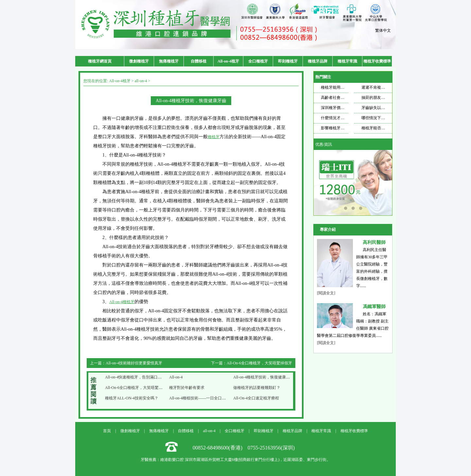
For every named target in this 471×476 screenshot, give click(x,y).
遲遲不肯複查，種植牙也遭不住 (389, 87)
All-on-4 (176, 377)
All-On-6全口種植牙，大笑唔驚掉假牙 (259, 363)
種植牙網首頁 (100, 61)
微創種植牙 (139, 61)
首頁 (107, 431)
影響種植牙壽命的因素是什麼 (346, 128)
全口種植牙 (258, 61)
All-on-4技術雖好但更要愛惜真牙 (134, 363)
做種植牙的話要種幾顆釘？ (257, 388)
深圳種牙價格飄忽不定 (340, 108)
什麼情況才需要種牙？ (340, 118)
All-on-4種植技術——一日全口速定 (199, 398)
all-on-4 (141, 81)
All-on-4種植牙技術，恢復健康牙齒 (263, 377)
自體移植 (199, 61)
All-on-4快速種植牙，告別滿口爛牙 (135, 377)
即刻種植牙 (288, 61)
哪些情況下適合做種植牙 (383, 118)
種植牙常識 (347, 61)
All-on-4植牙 (228, 61)
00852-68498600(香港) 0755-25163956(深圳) (244, 448)
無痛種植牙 (169, 61)
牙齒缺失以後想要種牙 (381, 108)
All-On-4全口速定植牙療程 (256, 398)
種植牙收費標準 (377, 61)
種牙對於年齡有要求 (187, 388)
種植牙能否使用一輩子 (381, 128)
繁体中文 (383, 30)
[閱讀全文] (326, 293)
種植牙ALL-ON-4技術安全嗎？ (132, 398)
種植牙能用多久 (335, 87)
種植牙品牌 (318, 61)
